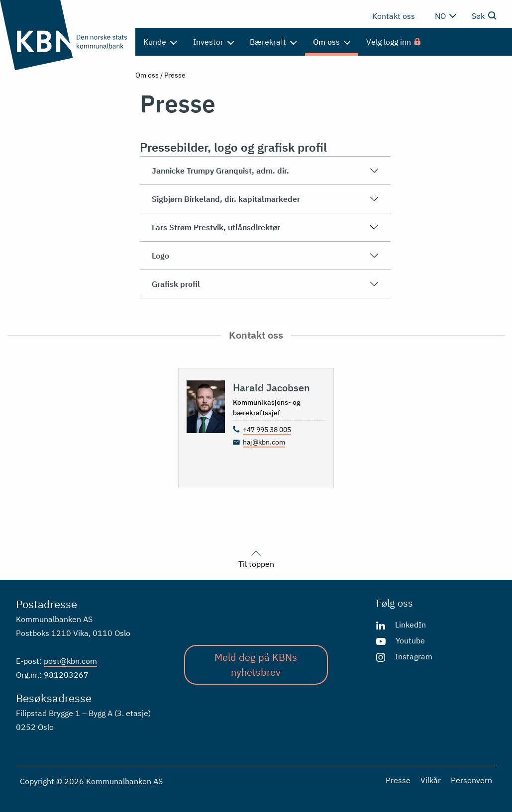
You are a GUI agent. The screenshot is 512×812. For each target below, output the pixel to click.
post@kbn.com (70, 661)
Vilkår (431, 780)
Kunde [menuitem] (160, 42)
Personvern (471, 780)
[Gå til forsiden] (64, 35)
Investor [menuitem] (214, 42)
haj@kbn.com (264, 442)
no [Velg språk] (445, 16)
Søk (484, 15)
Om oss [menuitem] (332, 42)
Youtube (410, 640)
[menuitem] (394, 42)
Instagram (414, 656)
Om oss (147, 75)
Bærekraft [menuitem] (273, 42)
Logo (265, 256)
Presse (398, 780)
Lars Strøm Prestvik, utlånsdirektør (265, 227)
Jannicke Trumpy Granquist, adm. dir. (265, 171)
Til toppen (256, 558)
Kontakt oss (394, 16)
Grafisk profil (265, 284)
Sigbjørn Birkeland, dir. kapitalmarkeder (265, 199)
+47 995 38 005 (267, 430)
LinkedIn (410, 625)
